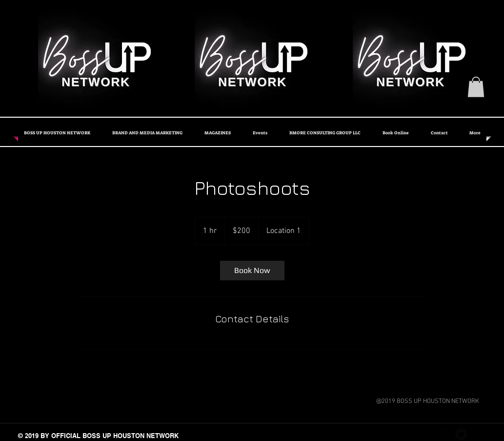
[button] (476, 87)
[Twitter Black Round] (461, 434)
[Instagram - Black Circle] (479, 434)
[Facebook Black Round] (444, 434)
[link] (252, 271)
